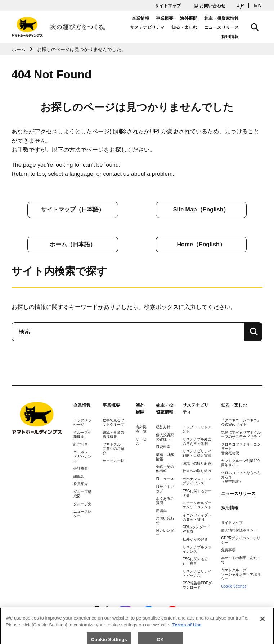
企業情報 (148, 18)
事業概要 (172, 18)
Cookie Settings (234, 586)
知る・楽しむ (192, 27)
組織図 (79, 476)
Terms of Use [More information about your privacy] (187, 632)
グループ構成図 (82, 494)
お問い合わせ (210, 6)
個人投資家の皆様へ (165, 437)
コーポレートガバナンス (82, 456)
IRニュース (165, 479)
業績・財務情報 (165, 457)
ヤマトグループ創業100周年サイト (240, 463)
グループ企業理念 (82, 435)
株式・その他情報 (165, 469)
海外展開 (197, 18)
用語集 (161, 511)
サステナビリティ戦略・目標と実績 (197, 453)
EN (258, 5)
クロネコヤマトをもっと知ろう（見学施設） (241, 477)
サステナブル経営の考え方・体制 (197, 441)
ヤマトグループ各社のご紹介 (113, 449)
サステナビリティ (155, 27)
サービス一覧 (113, 461)
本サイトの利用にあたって (241, 560)
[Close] (262, 626)
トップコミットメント (197, 429)
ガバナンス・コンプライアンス (197, 481)
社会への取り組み (197, 471)
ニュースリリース (229, 27)
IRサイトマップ (165, 489)
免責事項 (228, 550)
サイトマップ (168, 6)
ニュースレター (82, 514)
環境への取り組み (197, 463)
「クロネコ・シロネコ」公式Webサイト (241, 422)
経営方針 (163, 427)
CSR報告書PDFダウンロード (197, 585)
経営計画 (81, 444)
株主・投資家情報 (229, 18)
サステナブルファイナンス (197, 549)
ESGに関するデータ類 (197, 493)
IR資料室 (163, 447)
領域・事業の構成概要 (113, 435)
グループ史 (82, 504)
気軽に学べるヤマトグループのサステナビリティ (241, 435)
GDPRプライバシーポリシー (241, 540)
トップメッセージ (82, 422)
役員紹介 (81, 484)
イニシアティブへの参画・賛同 (197, 517)
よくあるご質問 (165, 501)
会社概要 (81, 468)
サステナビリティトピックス (197, 573)
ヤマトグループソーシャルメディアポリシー (241, 574)
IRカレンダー (165, 533)
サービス (141, 441)
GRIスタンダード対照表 (197, 529)
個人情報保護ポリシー (239, 530)
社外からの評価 (195, 539)
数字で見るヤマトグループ (113, 422)
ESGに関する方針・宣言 (195, 561)
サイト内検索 (259, 26)
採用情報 (238, 37)
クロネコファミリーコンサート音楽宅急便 (241, 449)
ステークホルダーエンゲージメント (197, 505)
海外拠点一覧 (141, 429)
